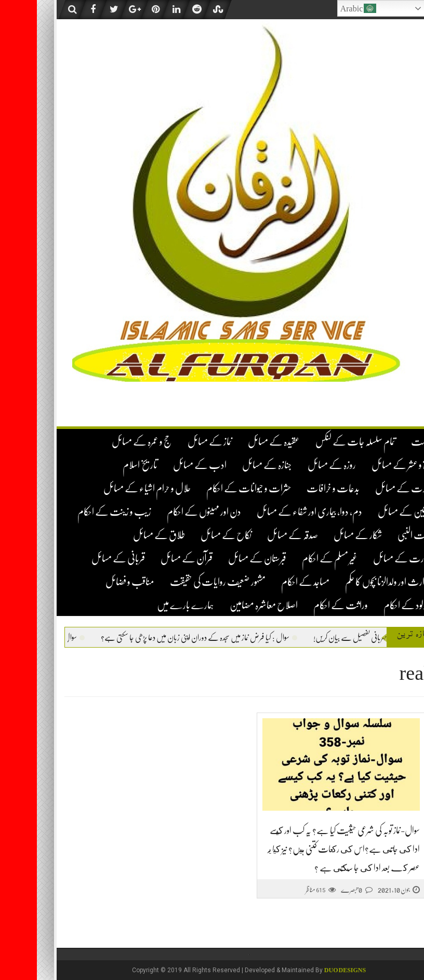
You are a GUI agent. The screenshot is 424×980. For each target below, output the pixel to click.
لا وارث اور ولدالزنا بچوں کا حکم (352, 582)
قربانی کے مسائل (81, 559)
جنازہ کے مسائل (230, 465)
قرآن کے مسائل (150, 559)
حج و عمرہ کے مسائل (105, 442)
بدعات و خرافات (296, 488)
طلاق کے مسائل (122, 535)
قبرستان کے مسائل (220, 559)
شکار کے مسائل (321, 535)
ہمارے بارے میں (149, 605)
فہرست (385, 442)
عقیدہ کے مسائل (237, 442)
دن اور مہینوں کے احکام (167, 512)
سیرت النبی (379, 535)
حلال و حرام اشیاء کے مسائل (110, 488)
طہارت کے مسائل (366, 559)
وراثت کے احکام (304, 605)
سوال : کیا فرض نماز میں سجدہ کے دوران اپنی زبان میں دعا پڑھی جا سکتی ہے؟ (136, 638)
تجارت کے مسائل (367, 488)
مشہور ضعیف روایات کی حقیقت (181, 582)
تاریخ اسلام (103, 465)
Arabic (322, 8)
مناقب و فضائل (93, 582)
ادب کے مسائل (163, 465)
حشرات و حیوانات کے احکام (212, 488)
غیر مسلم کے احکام (293, 559)
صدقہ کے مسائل (256, 535)
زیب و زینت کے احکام (77, 512)
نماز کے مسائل (173, 442)
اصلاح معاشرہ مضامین (227, 605)
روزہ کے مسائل (295, 465)
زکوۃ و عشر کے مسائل (366, 465)
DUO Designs (308, 970)
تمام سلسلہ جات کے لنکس (319, 442)
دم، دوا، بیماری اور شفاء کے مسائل (273, 512)
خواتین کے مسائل (369, 512)
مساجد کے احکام (268, 582)
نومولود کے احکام (372, 605)
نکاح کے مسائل (189, 535)
